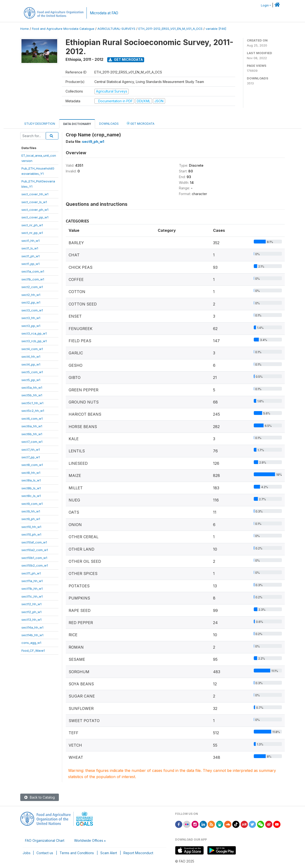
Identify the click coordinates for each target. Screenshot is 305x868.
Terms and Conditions (77, 853)
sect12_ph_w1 (31, 612)
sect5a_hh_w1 (32, 387)
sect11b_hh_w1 (32, 589)
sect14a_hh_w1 (32, 627)
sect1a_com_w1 (33, 271)
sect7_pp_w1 (31, 457)
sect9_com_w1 (32, 504)
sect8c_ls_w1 (31, 496)
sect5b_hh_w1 (32, 395)
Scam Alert (109, 853)
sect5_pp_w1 (31, 380)
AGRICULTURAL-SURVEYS (116, 29)
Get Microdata (126, 59)
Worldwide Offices (89, 840)
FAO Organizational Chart (45, 840)
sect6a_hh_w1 (32, 426)
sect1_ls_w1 (30, 248)
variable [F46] (216, 29)
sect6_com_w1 (32, 418)
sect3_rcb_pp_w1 (34, 341)
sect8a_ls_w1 (31, 480)
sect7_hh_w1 (31, 449)
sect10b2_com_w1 (35, 565)
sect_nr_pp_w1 (32, 233)
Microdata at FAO (104, 13)
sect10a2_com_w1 (35, 550)
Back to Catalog (40, 797)
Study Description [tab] (40, 124)
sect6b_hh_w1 (32, 434)
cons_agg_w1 (31, 643)
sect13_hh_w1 (31, 620)
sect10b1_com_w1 (34, 558)
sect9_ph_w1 (31, 519)
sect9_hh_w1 (31, 511)
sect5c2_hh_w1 (33, 411)
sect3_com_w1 (32, 310)
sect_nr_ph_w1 (32, 225)
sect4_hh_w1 (31, 356)
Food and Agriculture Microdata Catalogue (63, 29)
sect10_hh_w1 (31, 527)
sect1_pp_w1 (30, 264)
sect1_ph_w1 (30, 256)
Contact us (45, 853)
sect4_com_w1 (32, 349)
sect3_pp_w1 (31, 326)
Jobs (27, 853)
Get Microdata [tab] (141, 123)
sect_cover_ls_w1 (34, 202)
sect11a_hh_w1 (32, 581)
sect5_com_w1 (32, 372)
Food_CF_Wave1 (33, 651)
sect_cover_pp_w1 (35, 217)
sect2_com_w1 (32, 287)
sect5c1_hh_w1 (32, 403)
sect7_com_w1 (32, 442)
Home (25, 29)
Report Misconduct (138, 853)
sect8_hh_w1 (31, 473)
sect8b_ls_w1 (31, 488)
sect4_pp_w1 (31, 364)
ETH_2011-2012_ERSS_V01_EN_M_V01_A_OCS (170, 29)
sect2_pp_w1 (31, 302)
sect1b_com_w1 (33, 279)
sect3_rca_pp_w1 (34, 333)
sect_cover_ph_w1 (35, 210)
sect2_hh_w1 (31, 295)
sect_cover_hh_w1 (35, 194)
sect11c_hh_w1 (32, 596)
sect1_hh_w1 (30, 241)
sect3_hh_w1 (31, 318)
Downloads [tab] (109, 124)
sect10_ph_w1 (31, 534)
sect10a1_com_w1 (34, 542)
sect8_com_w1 (32, 465)
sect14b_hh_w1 (32, 635)
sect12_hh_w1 (31, 604)
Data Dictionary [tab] (77, 124)
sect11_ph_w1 (31, 573)
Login (265, 5)
